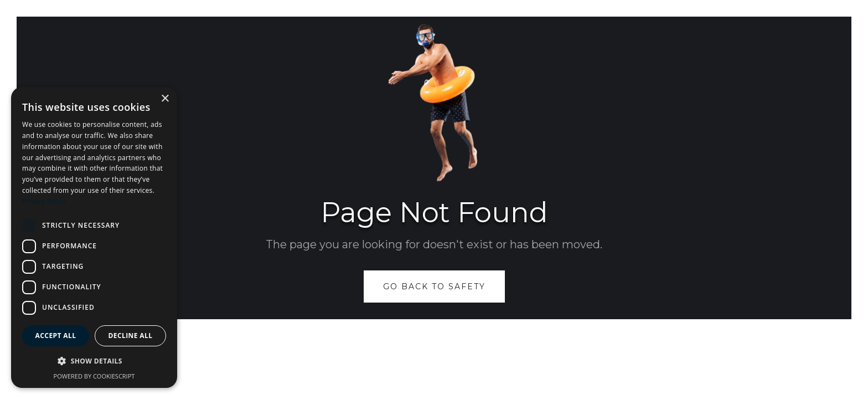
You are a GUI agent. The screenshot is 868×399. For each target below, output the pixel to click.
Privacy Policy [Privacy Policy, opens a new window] (44, 201)
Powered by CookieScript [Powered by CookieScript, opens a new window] (94, 376)
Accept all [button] (56, 336)
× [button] (165, 99)
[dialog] (94, 237)
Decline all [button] (131, 336)
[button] (94, 361)
